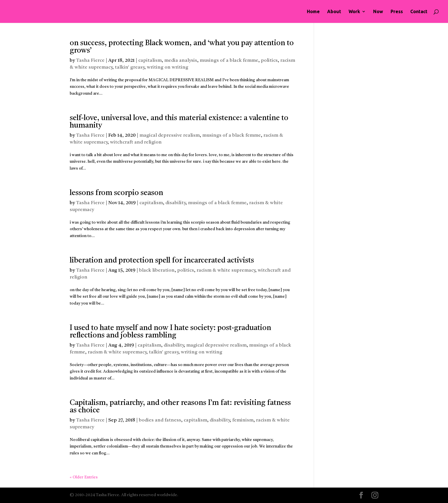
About (334, 12)
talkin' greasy (130, 67)
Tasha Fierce (90, 60)
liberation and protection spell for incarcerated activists (162, 261)
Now (378, 12)
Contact (419, 12)
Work (354, 12)
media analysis (181, 60)
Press (397, 12)
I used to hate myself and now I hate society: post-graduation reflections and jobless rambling (170, 332)
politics (269, 60)
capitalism (150, 60)
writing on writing (168, 67)
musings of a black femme (229, 60)
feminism (243, 420)
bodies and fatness (160, 420)
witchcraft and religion (136, 142)
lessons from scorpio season (116, 193)
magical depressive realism (170, 135)
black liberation (157, 270)
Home (313, 12)
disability (175, 203)
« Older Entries (84, 477)
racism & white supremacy (226, 270)
